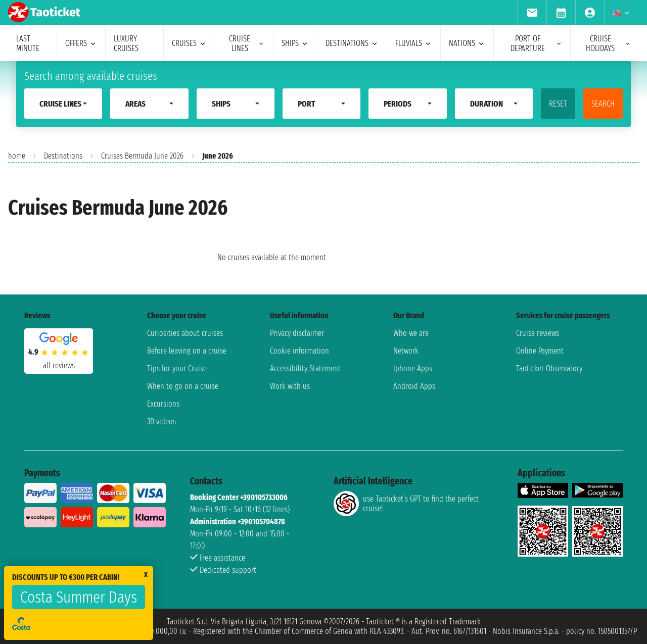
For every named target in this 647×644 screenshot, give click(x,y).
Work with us (290, 386)
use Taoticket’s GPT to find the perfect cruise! (406, 504)
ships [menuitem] (295, 43)
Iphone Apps (413, 368)
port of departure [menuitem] (536, 43)
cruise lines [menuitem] (247, 43)
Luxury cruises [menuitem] (126, 43)
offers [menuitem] (81, 43)
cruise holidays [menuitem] (608, 43)
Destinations (63, 156)
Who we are (411, 333)
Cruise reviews (538, 333)
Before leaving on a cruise (187, 351)
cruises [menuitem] (189, 43)
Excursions (163, 404)
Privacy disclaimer (297, 333)
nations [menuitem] (467, 43)
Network (406, 351)
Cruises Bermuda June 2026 (142, 156)
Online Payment (540, 351)
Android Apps (414, 386)
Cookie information (299, 351)
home (17, 156)
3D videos (161, 422)
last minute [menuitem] (28, 43)
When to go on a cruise (183, 386)
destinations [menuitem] (352, 43)
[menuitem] (532, 13)
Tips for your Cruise (177, 368)
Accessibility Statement (305, 368)
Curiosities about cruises (185, 333)
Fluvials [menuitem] (414, 43)
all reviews (59, 365)
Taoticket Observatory (549, 368)
